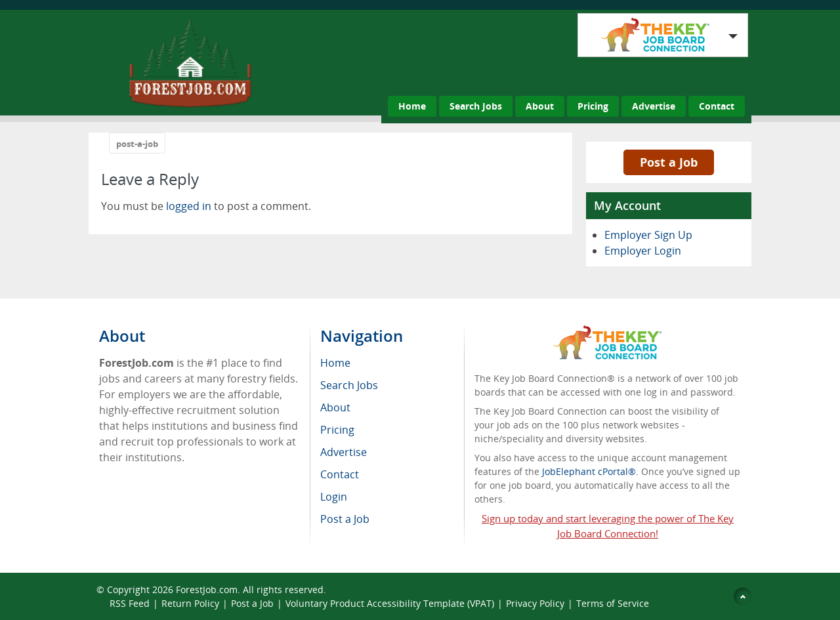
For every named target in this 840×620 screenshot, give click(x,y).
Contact (717, 106)
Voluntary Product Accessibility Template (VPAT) (390, 603)
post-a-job (137, 144)
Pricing (593, 106)
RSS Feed (130, 603)
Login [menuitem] (334, 497)
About (540, 106)
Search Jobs (476, 106)
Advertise (654, 106)
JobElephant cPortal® (589, 471)
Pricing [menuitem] (337, 430)
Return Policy (190, 603)
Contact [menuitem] (340, 474)
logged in (189, 206)
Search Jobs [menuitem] (349, 385)
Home (412, 106)
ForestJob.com (207, 589)
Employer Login (643, 251)
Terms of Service (613, 603)
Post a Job (669, 162)
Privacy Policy (535, 603)
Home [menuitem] (335, 363)
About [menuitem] (335, 407)
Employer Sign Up (648, 235)
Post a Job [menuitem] (345, 519)
